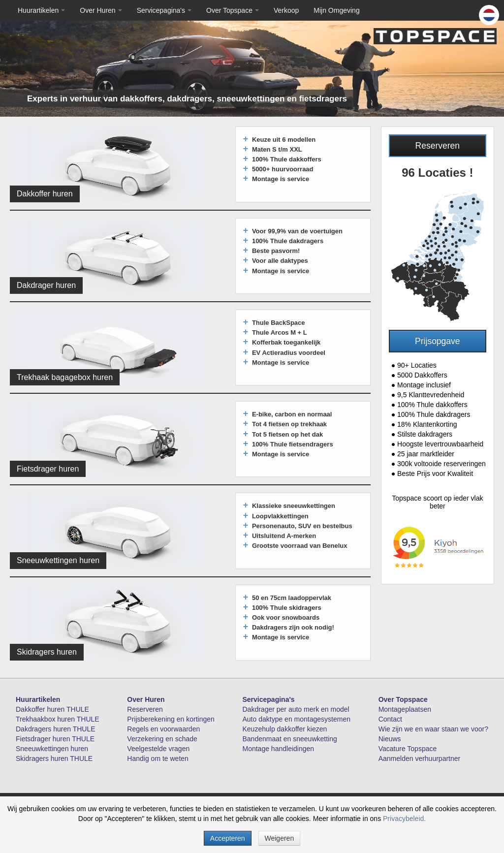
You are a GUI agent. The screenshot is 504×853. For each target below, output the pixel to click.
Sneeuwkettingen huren (52, 749)
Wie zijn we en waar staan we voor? (433, 729)
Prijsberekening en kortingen (171, 719)
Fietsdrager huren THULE (55, 739)
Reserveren (438, 146)
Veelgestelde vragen (158, 749)
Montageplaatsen (405, 709)
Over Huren (101, 10)
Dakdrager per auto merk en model (296, 709)
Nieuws (390, 739)
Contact (390, 719)
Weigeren (280, 838)
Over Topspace (233, 10)
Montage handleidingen (279, 749)
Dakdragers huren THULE (56, 729)
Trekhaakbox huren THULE (58, 719)
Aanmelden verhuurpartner (420, 758)
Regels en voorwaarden (163, 729)
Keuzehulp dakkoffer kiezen (285, 729)
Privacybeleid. (404, 819)
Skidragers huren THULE (54, 758)
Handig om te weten (158, 758)
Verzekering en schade (162, 739)
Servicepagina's (164, 10)
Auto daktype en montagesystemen (297, 719)
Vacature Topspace (408, 749)
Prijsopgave (437, 341)
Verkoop (286, 10)
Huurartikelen (41, 10)
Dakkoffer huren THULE (52, 709)
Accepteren (228, 838)
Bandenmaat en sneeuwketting (290, 739)
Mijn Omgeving (336, 10)
